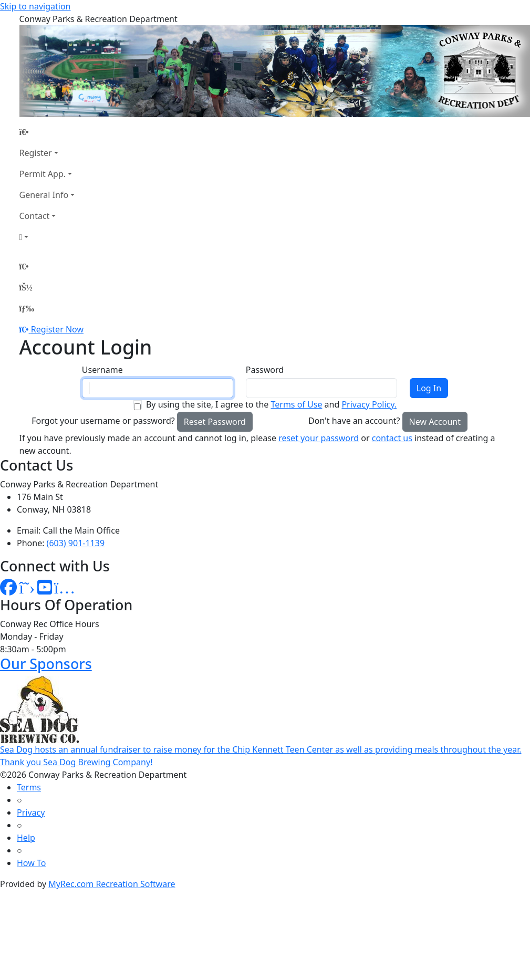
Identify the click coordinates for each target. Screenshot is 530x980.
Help (26, 838)
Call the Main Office (81, 530)
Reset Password (215, 422)
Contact (35, 216)
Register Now (57, 329)
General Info (44, 195)
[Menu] (27, 308)
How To (31, 863)
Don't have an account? (354, 421)
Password (265, 370)
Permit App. (43, 174)
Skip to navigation (35, 6)
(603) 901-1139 (76, 543)
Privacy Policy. (369, 404)
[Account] (47, 237)
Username (102, 370)
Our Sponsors (46, 664)
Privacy (31, 812)
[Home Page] (47, 132)
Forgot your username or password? (103, 421)
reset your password (319, 438)
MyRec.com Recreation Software (112, 884)
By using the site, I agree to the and (271, 404)
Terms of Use (296, 404)
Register (36, 153)
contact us (392, 438)
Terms (29, 787)
